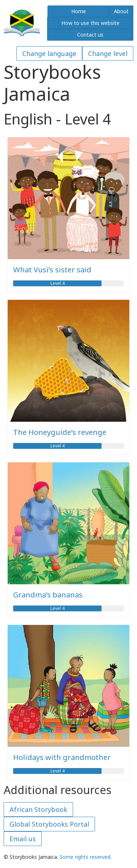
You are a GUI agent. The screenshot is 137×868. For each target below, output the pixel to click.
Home (79, 11)
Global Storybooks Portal (49, 824)
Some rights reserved (85, 857)
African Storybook (38, 809)
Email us (23, 839)
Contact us (90, 35)
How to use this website (90, 23)
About (121, 11)
